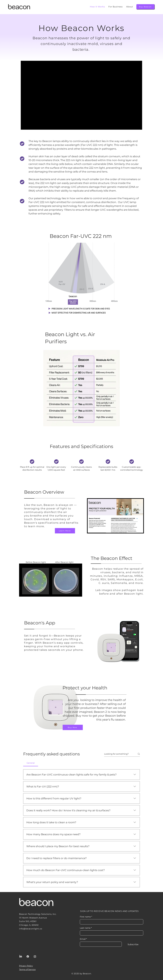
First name (86, 917)
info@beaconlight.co (31, 929)
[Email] (100, 944)
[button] (130, 7)
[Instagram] (35, 956)
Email (83, 939)
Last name (86, 928)
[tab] (31, 763)
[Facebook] (28, 956)
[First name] (111, 922)
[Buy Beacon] (145, 7)
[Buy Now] (73, 727)
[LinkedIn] (21, 956)
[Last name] (111, 933)
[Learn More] (65, 531)
